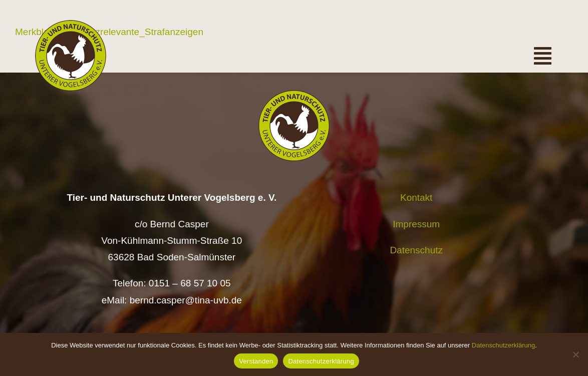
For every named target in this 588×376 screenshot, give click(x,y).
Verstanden (256, 361)
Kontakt (416, 198)
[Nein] (575, 354)
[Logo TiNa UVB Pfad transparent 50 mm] (71, 25)
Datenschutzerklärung (503, 345)
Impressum (416, 224)
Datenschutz (416, 250)
